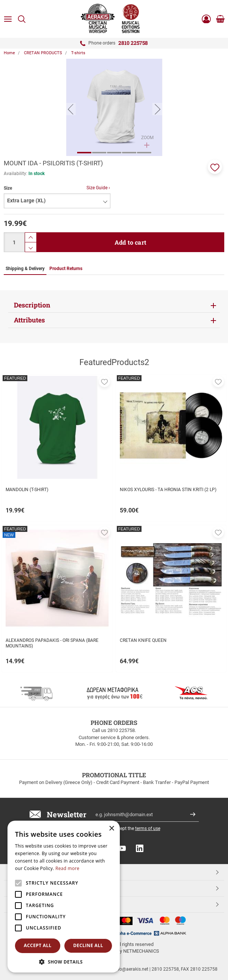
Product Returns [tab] (66, 269)
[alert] (64, 897)
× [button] (111, 829)
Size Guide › (98, 188)
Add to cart (130, 242)
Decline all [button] (88, 945)
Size (8, 188)
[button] (215, 167)
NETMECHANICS (141, 951)
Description (32, 305)
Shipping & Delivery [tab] (25, 269)
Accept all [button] (38, 945)
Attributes (29, 320)
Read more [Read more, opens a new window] (67, 868)
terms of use (148, 829)
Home (9, 53)
